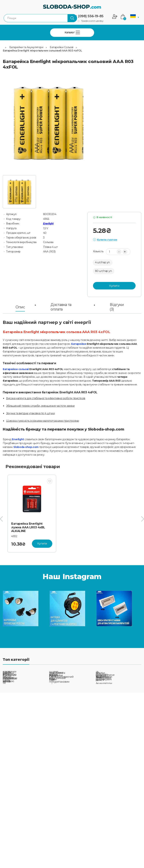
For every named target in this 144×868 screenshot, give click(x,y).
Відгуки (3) (117, 307)
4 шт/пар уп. (103, 262)
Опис (20, 307)
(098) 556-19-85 (91, 16)
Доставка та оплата (61, 307)
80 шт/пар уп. (104, 271)
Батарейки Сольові (62, 47)
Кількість (98, 251)
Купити (114, 286)
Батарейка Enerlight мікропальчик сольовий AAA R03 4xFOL (42, 51)
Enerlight (48, 224)
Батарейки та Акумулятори (26, 47)
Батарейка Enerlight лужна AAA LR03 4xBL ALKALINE (28, 527)
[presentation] (1, 519)
